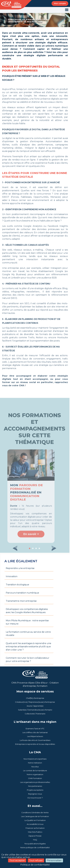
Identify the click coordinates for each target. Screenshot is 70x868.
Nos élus (35, 767)
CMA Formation (35, 778)
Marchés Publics (35, 832)
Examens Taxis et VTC (35, 729)
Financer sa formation (35, 828)
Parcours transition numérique (22, 593)
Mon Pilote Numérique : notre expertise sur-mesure (27, 622)
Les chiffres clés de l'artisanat (35, 732)
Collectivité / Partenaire (35, 714)
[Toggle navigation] (67, 10)
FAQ (35, 840)
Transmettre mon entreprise (21, 601)
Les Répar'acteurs (35, 736)
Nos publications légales (35, 844)
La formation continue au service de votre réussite (28, 634)
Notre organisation (35, 774)
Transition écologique (17, 585)
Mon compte (60, 3)
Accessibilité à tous (35, 824)
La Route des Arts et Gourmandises (35, 740)
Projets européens (35, 790)
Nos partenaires (35, 786)
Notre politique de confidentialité (35, 847)
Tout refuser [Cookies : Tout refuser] (36, 860)
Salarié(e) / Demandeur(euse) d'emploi (35, 710)
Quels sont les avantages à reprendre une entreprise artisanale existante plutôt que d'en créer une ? (28, 647)
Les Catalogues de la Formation (35, 816)
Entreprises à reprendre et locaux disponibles (35, 744)
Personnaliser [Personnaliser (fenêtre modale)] (54, 860)
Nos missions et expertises (35, 759)
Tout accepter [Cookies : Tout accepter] (17, 860)
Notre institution (35, 763)
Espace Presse (35, 836)
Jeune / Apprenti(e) (35, 706)
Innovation (12, 576)
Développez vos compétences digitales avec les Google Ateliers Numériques (27, 611)
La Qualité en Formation (35, 820)
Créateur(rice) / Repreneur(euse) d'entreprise (35, 702)
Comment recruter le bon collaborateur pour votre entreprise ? (28, 660)
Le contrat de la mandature (35, 771)
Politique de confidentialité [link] (35, 865)
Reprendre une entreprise (20, 568)
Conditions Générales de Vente (35, 812)
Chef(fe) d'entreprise (35, 698)
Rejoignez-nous (35, 794)
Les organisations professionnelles (35, 782)
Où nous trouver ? (35, 798)
